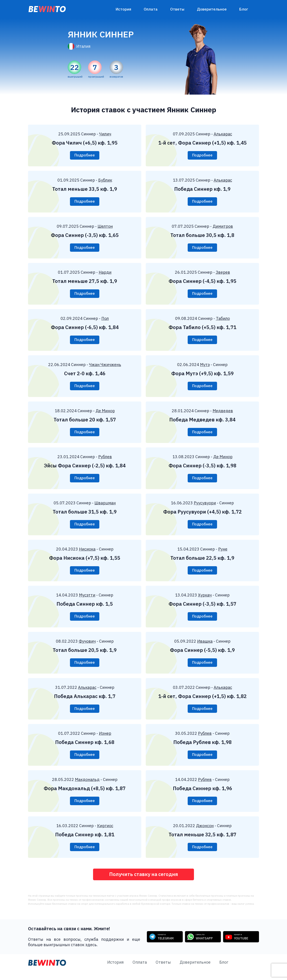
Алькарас (223, 134)
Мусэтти (87, 600)
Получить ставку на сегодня (144, 883)
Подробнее (85, 156)
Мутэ (205, 367)
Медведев (223, 414)
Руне (223, 554)
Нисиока (87, 554)
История (123, 9)
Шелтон (105, 227)
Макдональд (87, 787)
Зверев (223, 274)
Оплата (151, 9)
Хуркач (205, 600)
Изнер (105, 740)
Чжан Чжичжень (105, 367)
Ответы (177, 9)
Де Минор (105, 414)
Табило (223, 320)
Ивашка (205, 647)
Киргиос (105, 833)
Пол (105, 320)
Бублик (105, 181)
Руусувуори (205, 507)
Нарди (105, 274)
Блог (244, 9)
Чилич (105, 134)
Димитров (223, 227)
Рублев (105, 460)
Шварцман (105, 507)
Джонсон (205, 833)
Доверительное (212, 9)
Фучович (87, 647)
